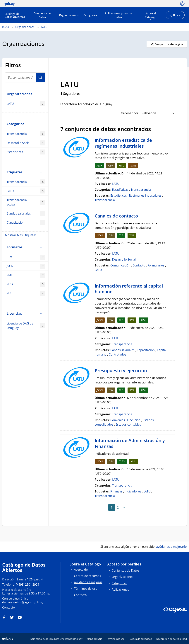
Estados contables (128, 424)
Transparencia (26, 134)
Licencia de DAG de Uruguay (26, 326)
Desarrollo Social (26, 143)
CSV (26, 257)
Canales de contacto (116, 216)
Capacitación (26, 223)
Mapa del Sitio (94, 639)
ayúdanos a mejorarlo (171, 547)
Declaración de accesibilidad (172, 639)
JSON (26, 266)
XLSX (26, 284)
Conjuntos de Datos (42, 15)
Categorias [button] (24, 124)
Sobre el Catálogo (151, 15)
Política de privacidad (140, 639)
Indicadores (133, 491)
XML (26, 275)
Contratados (117, 354)
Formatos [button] (24, 247)
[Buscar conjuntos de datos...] (25, 77)
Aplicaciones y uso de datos (118, 15)
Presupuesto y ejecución (121, 370)
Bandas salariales (26, 214)
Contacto (139, 265)
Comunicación (120, 265)
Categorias (90, 15)
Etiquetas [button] (24, 172)
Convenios (118, 420)
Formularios (156, 265)
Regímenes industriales (145, 196)
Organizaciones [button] (24, 94)
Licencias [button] (24, 313)
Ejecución (134, 420)
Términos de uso (86, 589)
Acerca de (81, 570)
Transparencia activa (26, 202)
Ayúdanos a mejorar (88, 582)
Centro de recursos (87, 576)
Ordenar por (130, 113)
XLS (26, 293)
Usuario (40, 77)
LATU (44, 27)
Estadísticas (26, 152)
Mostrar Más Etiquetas (21, 235)
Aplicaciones (120, 589)
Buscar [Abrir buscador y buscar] (175, 16)
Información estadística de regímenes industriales (123, 143)
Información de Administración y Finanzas (130, 443)
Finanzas (116, 491)
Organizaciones (69, 15)
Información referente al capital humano (129, 289)
